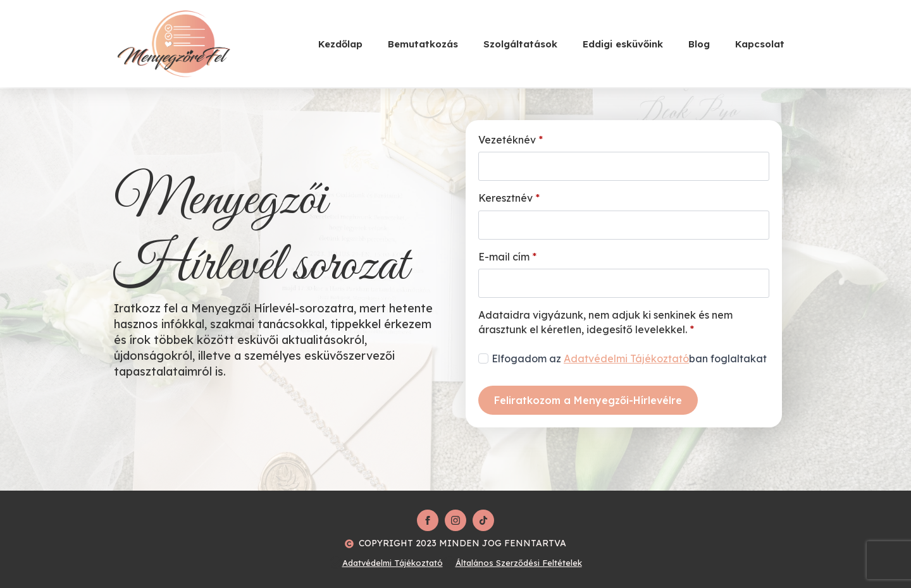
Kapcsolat (760, 44)
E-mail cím (507, 257)
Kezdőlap (340, 44)
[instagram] (455, 520)
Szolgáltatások (520, 44)
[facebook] (428, 520)
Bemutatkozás (423, 44)
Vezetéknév (511, 140)
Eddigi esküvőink (623, 44)
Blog (699, 44)
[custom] (483, 520)
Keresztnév (509, 198)
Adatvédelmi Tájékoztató (626, 358)
